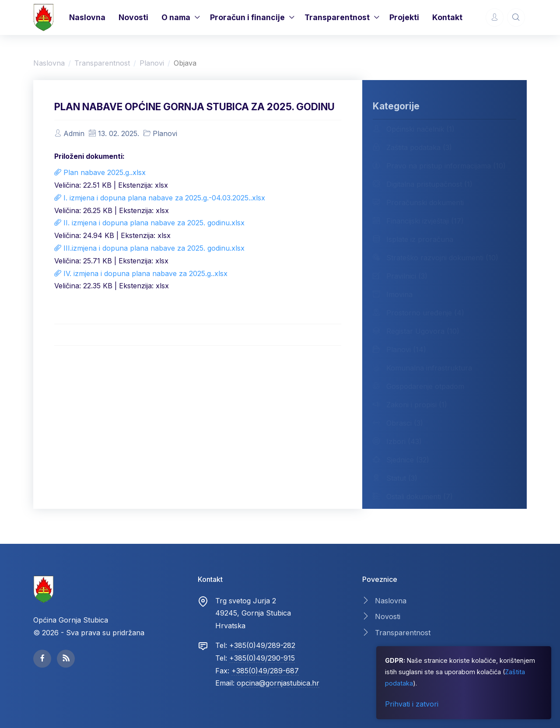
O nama (176, 17)
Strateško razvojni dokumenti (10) (436, 257)
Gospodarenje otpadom (418, 386)
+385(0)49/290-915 (262, 658)
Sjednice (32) (401, 459)
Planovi (152, 63)
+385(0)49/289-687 (265, 671)
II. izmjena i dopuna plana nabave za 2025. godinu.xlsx (149, 223)
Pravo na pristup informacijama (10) (439, 165)
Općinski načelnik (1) (414, 129)
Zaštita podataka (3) (412, 147)
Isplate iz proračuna (413, 239)
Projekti (404, 17)
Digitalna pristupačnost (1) (423, 184)
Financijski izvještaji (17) (418, 220)
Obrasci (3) (398, 423)
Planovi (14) (399, 349)
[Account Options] (495, 17)
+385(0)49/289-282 (262, 645)
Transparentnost (337, 17)
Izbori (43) (397, 441)
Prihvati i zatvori (412, 704)
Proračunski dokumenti (418, 202)
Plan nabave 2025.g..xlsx (100, 172)
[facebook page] (42, 659)
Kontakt (447, 17)
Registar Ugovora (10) (416, 331)
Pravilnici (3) (400, 276)
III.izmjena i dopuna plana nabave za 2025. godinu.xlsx (149, 248)
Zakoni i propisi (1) (410, 404)
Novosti (133, 17)
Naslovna (87, 17)
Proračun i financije (247, 17)
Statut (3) (395, 478)
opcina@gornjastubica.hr (278, 683)
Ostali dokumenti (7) (413, 496)
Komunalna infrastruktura (422, 367)
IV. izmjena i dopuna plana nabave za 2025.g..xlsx (141, 273)
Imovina (393, 294)
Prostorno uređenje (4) (418, 312)
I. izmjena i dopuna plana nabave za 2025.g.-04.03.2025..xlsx (160, 198)
